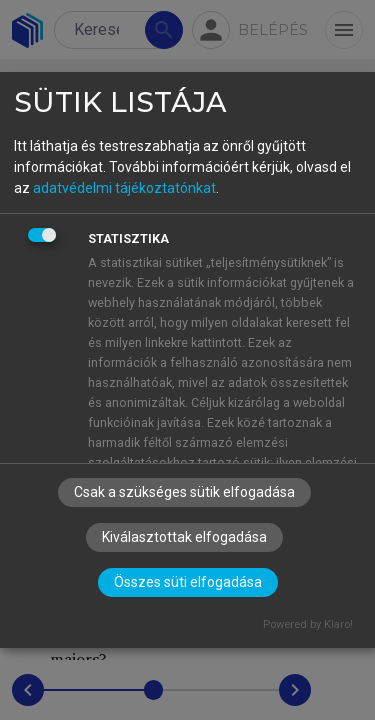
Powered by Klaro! (308, 624)
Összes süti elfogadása (188, 582)
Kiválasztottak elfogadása (184, 537)
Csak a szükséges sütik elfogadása (184, 492)
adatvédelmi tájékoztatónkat (124, 188)
